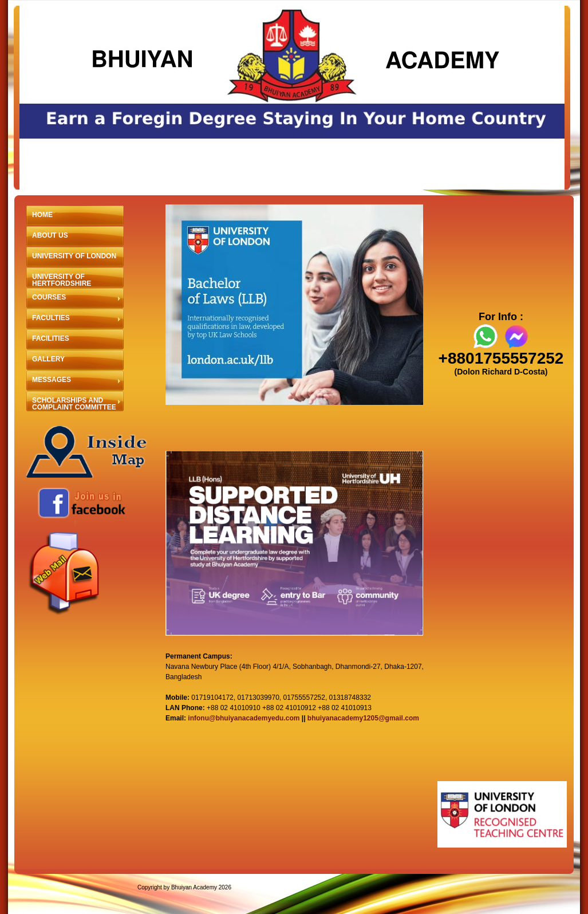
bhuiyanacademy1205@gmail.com (363, 718)
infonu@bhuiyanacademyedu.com (244, 718)
